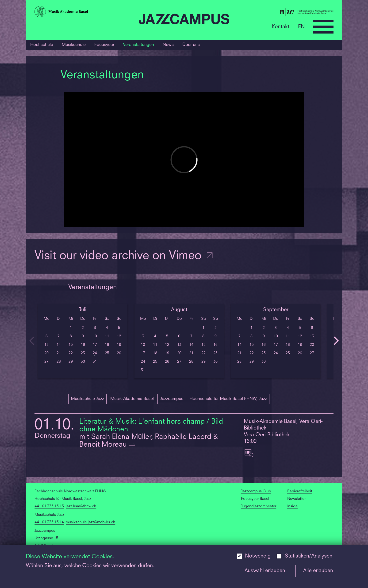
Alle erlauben (318, 571)
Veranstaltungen (138, 45)
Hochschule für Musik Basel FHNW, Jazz (228, 399)
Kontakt (281, 27)
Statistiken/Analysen (309, 556)
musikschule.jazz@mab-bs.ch (90, 522)
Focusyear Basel (255, 499)
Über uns (191, 45)
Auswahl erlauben (265, 571)
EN (301, 27)
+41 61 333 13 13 (49, 506)
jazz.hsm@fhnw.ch (81, 506)
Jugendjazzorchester (259, 506)
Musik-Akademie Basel (132, 399)
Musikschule (74, 45)
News (168, 45)
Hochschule (42, 45)
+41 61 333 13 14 (49, 522)
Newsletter (296, 499)
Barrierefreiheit (300, 491)
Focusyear (104, 45)
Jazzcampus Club (256, 491)
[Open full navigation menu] (323, 27)
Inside (292, 506)
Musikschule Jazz (87, 399)
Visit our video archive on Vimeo (124, 256)
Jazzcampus (172, 399)
